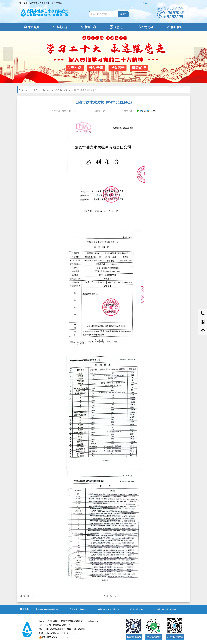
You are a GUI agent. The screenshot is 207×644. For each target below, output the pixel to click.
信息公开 (46, 90)
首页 (36, 90)
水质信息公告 (61, 90)
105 (153, 111)
